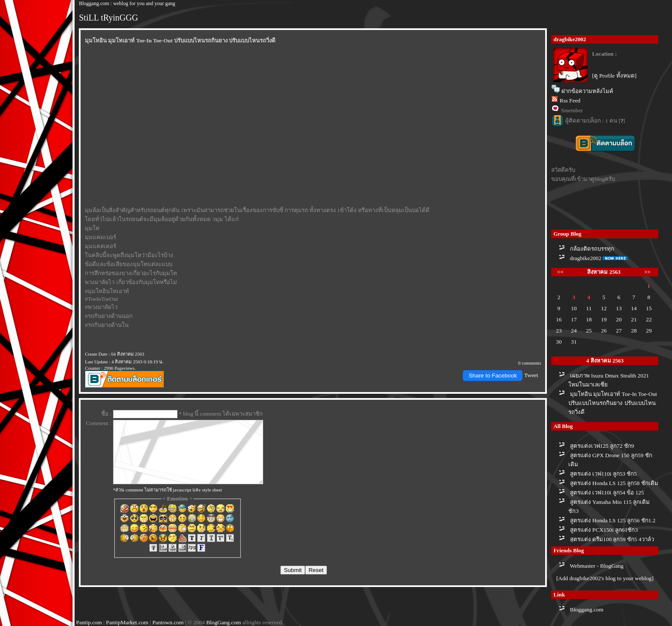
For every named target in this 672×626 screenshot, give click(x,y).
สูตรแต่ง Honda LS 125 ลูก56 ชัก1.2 (613, 520)
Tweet (531, 375)
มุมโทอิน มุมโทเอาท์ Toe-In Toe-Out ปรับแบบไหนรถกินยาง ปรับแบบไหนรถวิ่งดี (613, 403)
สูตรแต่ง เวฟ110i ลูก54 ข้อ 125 (607, 493)
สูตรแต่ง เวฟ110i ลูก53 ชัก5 (603, 474)
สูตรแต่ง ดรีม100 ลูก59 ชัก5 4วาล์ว (612, 539)
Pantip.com (89, 622)
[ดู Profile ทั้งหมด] (614, 76)
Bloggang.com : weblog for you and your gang (127, 3)
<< (560, 272)
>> (647, 272)
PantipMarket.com (127, 622)
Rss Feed (570, 100)
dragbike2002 (586, 258)
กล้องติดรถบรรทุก (592, 249)
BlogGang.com (223, 622)
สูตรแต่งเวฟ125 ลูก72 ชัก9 (602, 446)
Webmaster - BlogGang (597, 566)
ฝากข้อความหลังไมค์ (587, 91)
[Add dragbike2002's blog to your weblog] (605, 578)
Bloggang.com (587, 610)
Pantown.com (168, 622)
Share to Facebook (493, 376)
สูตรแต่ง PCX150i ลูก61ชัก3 (604, 530)
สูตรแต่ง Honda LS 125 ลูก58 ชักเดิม (614, 483)
